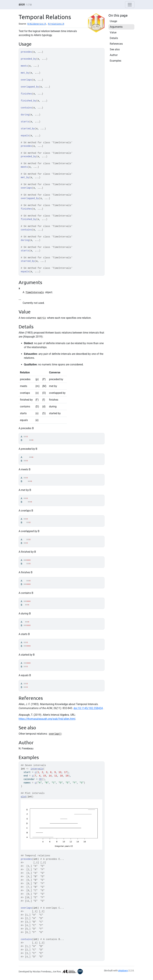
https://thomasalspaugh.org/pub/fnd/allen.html (47, 719)
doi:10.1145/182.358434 (88, 708)
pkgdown (123, 971)
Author (114, 55)
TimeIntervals (35, 293)
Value (113, 32)
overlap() (55, 734)
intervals (37, 769)
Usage (113, 21)
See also (115, 49)
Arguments (116, 27)
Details (114, 38)
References (116, 44)
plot (24, 797)
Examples (115, 61)
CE (40, 779)
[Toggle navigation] (130, 5)
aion (22, 4)
